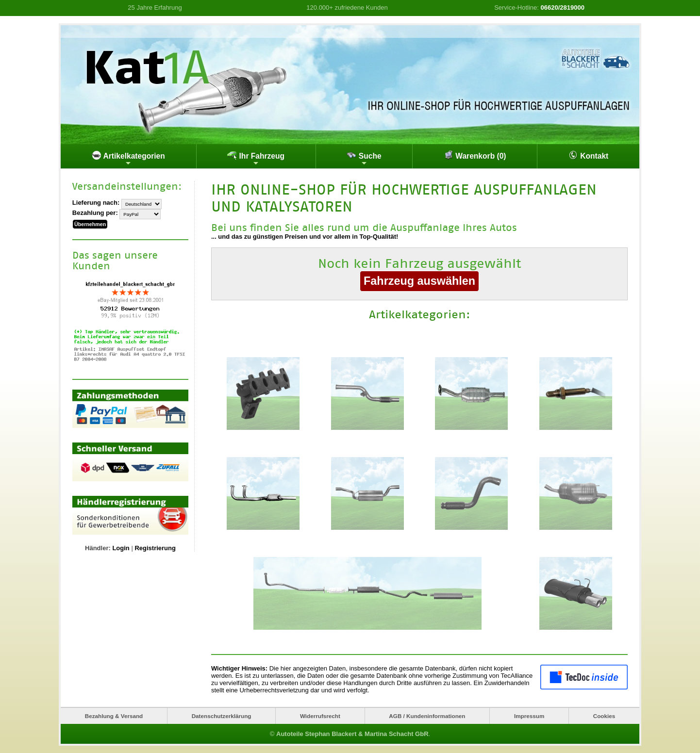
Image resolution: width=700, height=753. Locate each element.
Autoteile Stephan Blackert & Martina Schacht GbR (352, 734)
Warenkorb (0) (475, 155)
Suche (364, 159)
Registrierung (155, 547)
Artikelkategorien (128, 159)
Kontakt (588, 155)
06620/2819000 (563, 8)
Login (121, 547)
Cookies (604, 716)
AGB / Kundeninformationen (427, 716)
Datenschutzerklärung (222, 716)
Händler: (98, 547)
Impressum (529, 716)
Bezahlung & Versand (114, 716)
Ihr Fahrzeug (256, 159)
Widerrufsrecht (320, 716)
